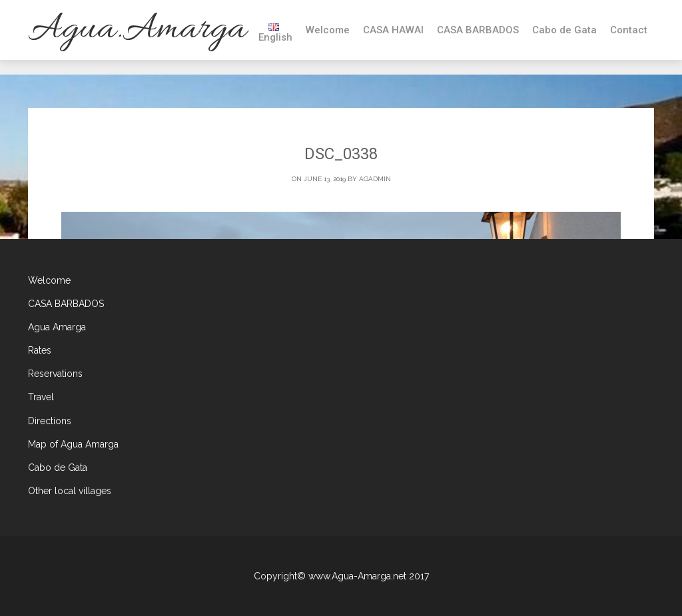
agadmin (375, 179)
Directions (50, 421)
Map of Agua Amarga (73, 444)
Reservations (55, 374)
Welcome (328, 30)
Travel (41, 397)
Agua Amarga (57, 327)
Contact (629, 30)
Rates (40, 350)
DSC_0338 (341, 154)
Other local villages (70, 491)
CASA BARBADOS (478, 30)
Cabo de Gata (564, 30)
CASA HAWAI (393, 30)
